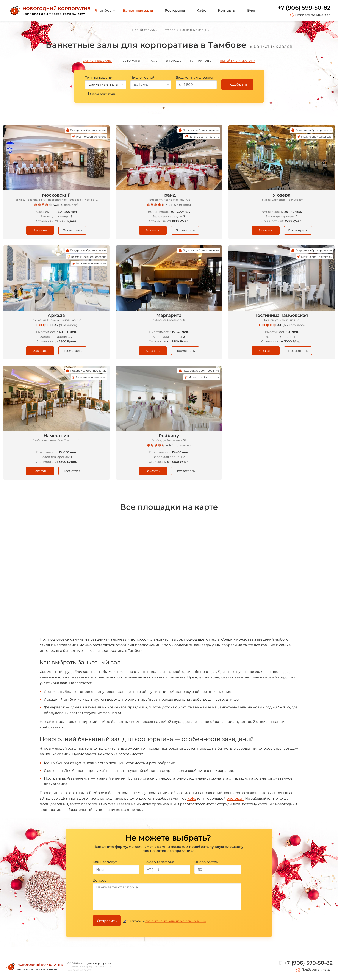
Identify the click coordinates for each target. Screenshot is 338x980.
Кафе (201, 10)
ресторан (235, 798)
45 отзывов (181, 205)
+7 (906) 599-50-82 (304, 8)
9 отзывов (68, 325)
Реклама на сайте (79, 970)
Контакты (227, 10)
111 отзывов (181, 445)
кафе (192, 798)
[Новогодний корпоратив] (49, 11)
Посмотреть (72, 230)
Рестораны (175, 10)
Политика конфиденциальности (89, 967)
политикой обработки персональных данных (176, 921)
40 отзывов (68, 205)
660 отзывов (294, 325)
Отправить (107, 921)
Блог (252, 10)
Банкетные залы (138, 10)
